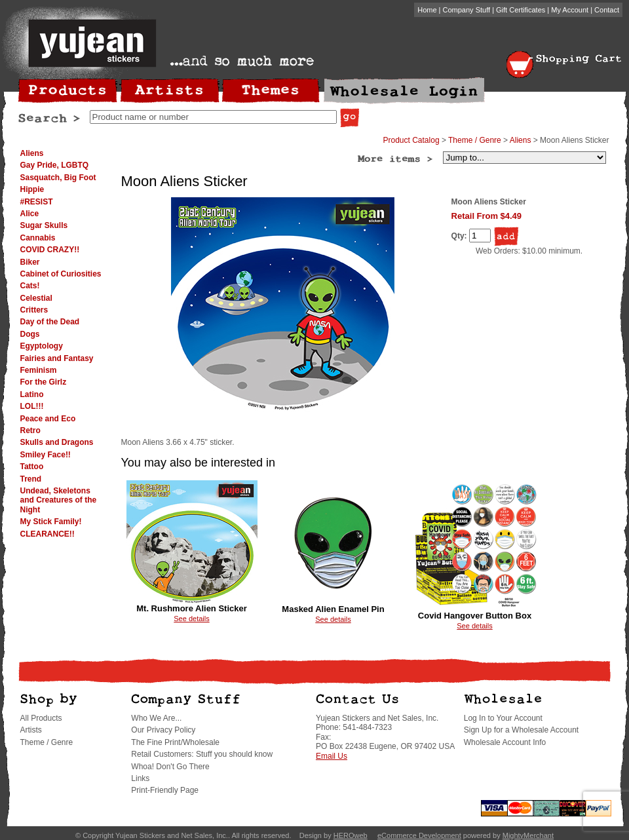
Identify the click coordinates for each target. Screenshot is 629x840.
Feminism (39, 370)
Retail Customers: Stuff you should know (202, 754)
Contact (607, 10)
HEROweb (351, 835)
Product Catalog (411, 140)
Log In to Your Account (503, 718)
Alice (30, 214)
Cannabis (38, 238)
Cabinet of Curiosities (61, 274)
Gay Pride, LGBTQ (55, 165)
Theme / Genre (475, 140)
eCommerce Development (419, 835)
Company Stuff (467, 10)
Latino (32, 394)
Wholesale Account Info (505, 742)
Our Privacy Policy (163, 730)
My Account (570, 10)
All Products (41, 718)
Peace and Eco (48, 419)
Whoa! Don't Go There (170, 767)
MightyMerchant (528, 835)
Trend (31, 479)
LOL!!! (32, 406)
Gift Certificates (521, 10)
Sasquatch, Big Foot (58, 178)
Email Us (332, 756)
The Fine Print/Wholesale (175, 742)
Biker (30, 262)
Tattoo (32, 467)
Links (140, 778)
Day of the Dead (50, 322)
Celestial (36, 298)
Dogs (30, 334)
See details (191, 619)
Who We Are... (156, 718)
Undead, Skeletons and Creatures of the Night (59, 500)
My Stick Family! (51, 522)
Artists (31, 730)
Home (427, 10)
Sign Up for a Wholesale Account (521, 730)
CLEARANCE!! (48, 534)
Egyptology (42, 346)
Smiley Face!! (46, 455)
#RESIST (37, 202)
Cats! (30, 286)
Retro (30, 430)
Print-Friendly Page (165, 790)
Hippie (32, 189)
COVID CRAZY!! (50, 250)
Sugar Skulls (44, 225)
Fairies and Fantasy (57, 358)
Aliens (32, 153)
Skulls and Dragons (57, 442)
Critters (34, 310)
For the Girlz (44, 382)
